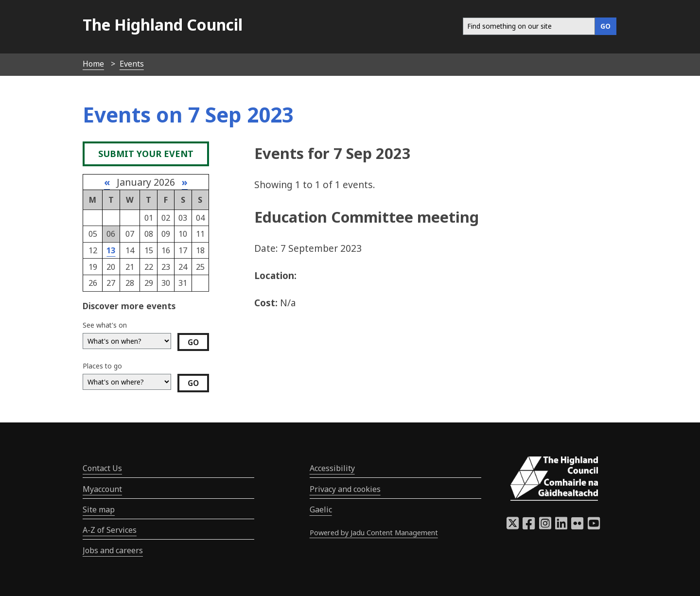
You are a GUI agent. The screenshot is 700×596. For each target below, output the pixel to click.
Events (132, 64)
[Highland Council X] (513, 526)
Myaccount (102, 489)
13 (111, 250)
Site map (99, 509)
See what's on (105, 325)
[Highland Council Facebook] (529, 526)
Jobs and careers (113, 550)
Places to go (102, 366)
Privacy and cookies (345, 489)
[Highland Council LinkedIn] (561, 526)
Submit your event (146, 154)
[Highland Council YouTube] (594, 526)
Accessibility (332, 468)
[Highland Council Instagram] (545, 526)
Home (93, 64)
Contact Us (102, 468)
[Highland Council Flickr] (577, 526)
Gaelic (321, 509)
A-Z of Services (110, 530)
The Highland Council (163, 25)
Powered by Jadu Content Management (374, 533)
